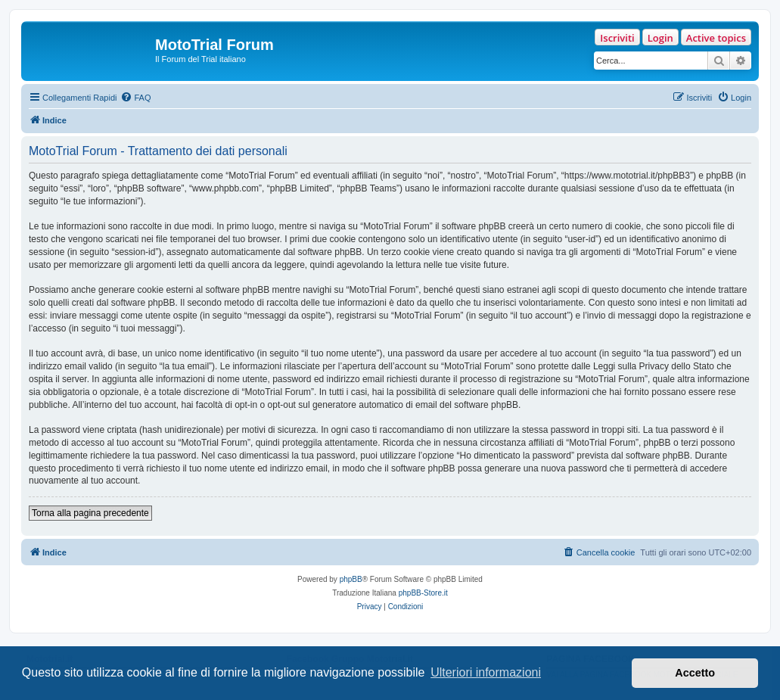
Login (660, 38)
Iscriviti (617, 38)
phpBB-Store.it (423, 593)
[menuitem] (135, 98)
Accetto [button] (695, 673)
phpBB (351, 579)
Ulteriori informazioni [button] (486, 672)
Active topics (716, 38)
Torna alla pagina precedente (90, 513)
